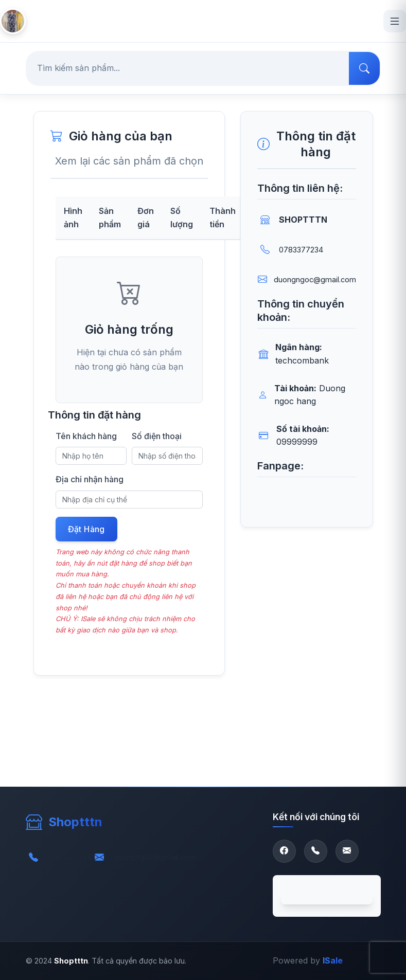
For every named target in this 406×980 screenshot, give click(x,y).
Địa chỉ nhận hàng (90, 479)
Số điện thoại (157, 436)
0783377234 (301, 250)
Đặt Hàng (86, 529)
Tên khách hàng (86, 436)
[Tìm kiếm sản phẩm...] (188, 68)
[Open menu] (395, 21)
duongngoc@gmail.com (315, 279)
